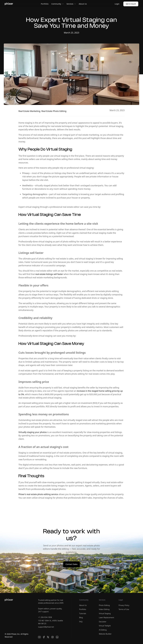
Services (71, 4)
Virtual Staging (105, 613)
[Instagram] (53, 637)
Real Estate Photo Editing (54, 111)
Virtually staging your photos (33, 432)
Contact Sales (72, 564)
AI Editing (103, 630)
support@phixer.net (46, 627)
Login (117, 4)
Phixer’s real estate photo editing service (38, 494)
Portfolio (45, 4)
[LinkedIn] (57, 637)
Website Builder (105, 634)
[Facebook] (44, 637)
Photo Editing (104, 605)
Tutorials (83, 613)
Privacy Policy (124, 605)
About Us (83, 4)
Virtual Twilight (105, 626)
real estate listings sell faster (49, 274)
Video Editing (104, 609)
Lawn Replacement (106, 617)
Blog (81, 617)
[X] (48, 637)
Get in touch (131, 4)
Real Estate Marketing (29, 111)
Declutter (103, 622)
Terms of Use (124, 609)
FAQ (81, 622)
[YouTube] (39, 637)
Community (58, 4)
